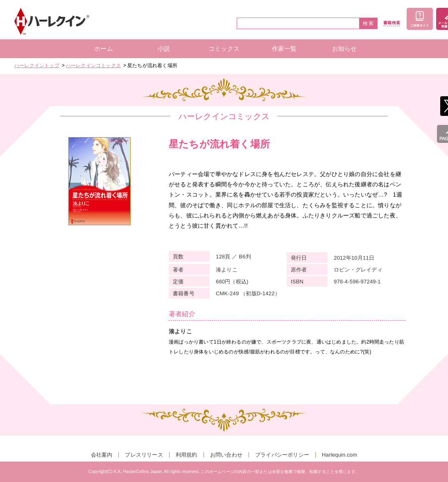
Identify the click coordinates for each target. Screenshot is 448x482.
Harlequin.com (339, 455)
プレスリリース (144, 455)
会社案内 (102, 455)
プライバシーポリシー (282, 455)
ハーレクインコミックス (93, 66)
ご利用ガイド (420, 19)
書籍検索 (392, 23)
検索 (369, 23)
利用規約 (187, 455)
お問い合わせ (226, 455)
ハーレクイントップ (37, 66)
